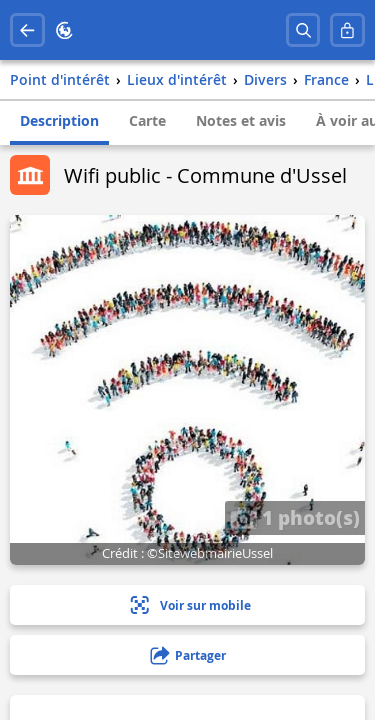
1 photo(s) (295, 517)
